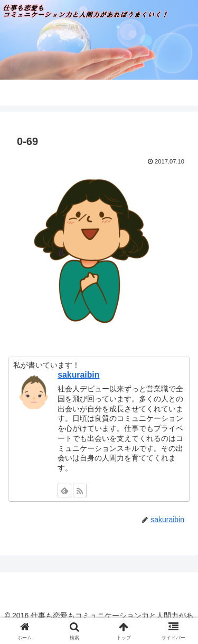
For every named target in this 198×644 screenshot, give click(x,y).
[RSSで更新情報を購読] (80, 491)
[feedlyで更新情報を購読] (64, 491)
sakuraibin (78, 375)
